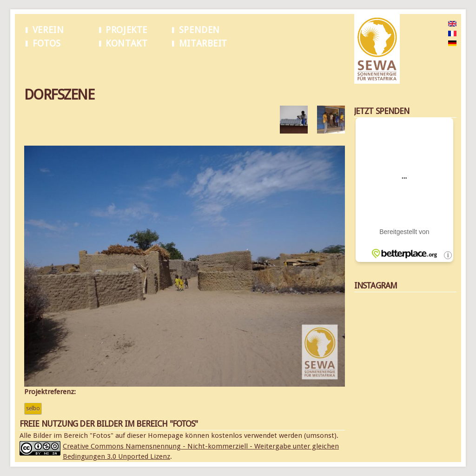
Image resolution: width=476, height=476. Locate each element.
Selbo (33, 409)
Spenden (199, 30)
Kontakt (126, 44)
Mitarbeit (203, 44)
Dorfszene (69, 65)
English (438, 24)
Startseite (36, 65)
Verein (48, 30)
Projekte (126, 30)
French (437, 34)
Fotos (47, 44)
